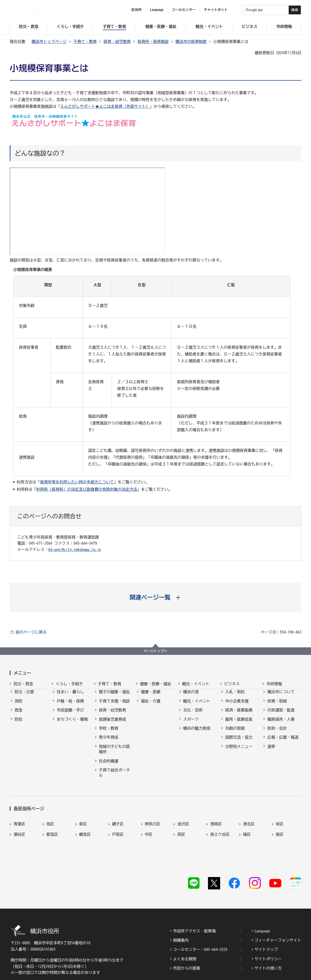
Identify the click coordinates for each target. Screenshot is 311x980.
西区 (181, 827)
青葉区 (19, 817)
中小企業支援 (237, 705)
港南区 (216, 817)
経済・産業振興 (239, 714)
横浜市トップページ (49, 42)
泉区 (83, 817)
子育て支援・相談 (114, 705)
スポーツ (191, 724)
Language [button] (157, 10)
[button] (156, 597)
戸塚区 (118, 827)
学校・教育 (109, 733)
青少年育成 (109, 742)
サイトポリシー (268, 930)
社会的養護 (109, 765)
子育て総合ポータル (114, 777)
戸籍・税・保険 (70, 705)
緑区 (247, 827)
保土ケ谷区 (220, 827)
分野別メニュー (239, 751)
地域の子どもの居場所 (114, 753)
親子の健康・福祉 (114, 696)
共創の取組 (235, 733)
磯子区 (118, 817)
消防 (18, 705)
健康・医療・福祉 (155, 684)
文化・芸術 (193, 714)
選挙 (271, 751)
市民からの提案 (187, 940)
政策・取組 (277, 705)
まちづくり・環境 (72, 724)
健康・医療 (151, 696)
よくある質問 (185, 930)
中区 (149, 827)
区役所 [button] (137, 10)
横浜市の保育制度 (191, 42)
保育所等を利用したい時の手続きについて (77, 482)
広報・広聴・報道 (283, 742)
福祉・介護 (151, 705)
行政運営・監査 (281, 714)
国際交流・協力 (239, 742)
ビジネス (232, 684)
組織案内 (181, 912)
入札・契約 (235, 696)
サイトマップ (266, 921)
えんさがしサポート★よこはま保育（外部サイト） (105, 106)
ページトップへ (155, 651)
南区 (280, 827)
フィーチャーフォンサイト (278, 912)
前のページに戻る (31, 632)
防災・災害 (24, 696)
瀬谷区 (19, 827)
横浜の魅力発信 (197, 733)
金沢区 (183, 817)
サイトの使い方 (268, 940)
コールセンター (184, 10)
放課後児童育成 (112, 724)
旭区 (50, 817)
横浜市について (281, 696)
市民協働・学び (70, 714)
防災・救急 (23, 684)
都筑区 (52, 827)
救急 (18, 714)
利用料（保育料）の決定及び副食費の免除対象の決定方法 (87, 489)
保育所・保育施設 (153, 42)
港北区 (249, 817)
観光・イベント (196, 684)
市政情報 (274, 684)
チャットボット (216, 10)
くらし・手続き (69, 684)
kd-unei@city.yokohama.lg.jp (75, 549)
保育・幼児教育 (117, 42)
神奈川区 (153, 817)
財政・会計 (277, 733)
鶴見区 (85, 827)
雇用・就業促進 (239, 724)
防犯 (18, 724)
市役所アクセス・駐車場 (194, 902)
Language (262, 902)
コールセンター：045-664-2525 (200, 921)
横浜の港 (191, 696)
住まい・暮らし (70, 696)
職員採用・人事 (281, 724)
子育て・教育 (85, 42)
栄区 (280, 817)
